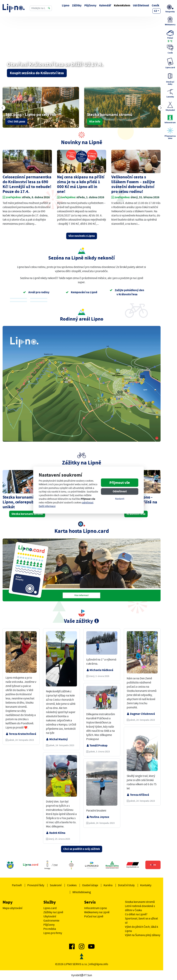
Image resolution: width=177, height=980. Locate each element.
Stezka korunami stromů (27, 514)
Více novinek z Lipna (82, 236)
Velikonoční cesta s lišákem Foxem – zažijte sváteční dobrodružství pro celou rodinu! (133, 184)
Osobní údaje (90, 885)
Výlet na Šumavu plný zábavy (143, 935)
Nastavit (120, 499)
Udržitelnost (141, 5)
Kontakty (146, 885)
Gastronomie (51, 920)
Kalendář (105, 5)
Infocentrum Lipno (96, 908)
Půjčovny (90, 5)
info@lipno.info (99, 964)
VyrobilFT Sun (82, 975)
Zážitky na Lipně (53, 912)
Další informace (47, 506)
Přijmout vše (120, 483)
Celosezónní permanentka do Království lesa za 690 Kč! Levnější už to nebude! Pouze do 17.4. (27, 184)
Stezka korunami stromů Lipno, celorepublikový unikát (25, 502)
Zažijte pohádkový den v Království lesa (127, 292)
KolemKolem (122, 5)
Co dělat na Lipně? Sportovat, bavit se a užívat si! (141, 918)
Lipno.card (50, 908)
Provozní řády (36, 885)
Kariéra (108, 885)
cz (155, 11)
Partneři (17, 885)
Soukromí (56, 885)
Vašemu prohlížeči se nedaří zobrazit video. (82, 56)
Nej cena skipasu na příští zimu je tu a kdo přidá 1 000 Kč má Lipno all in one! (81, 184)
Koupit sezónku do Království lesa (37, 73)
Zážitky (77, 5)
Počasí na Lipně (94, 916)
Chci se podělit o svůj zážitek (82, 849)
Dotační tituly (126, 885)
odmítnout (88, 503)
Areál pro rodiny (36, 292)
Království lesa (136, 514)
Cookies (72, 885)
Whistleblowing (82, 892)
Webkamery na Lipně (97, 912)
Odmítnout (120, 491)
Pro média (50, 929)
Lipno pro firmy (53, 933)
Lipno (66, 5)
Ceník (155, 5)
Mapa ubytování (12, 908)
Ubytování (50, 916)
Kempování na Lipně (81, 292)
